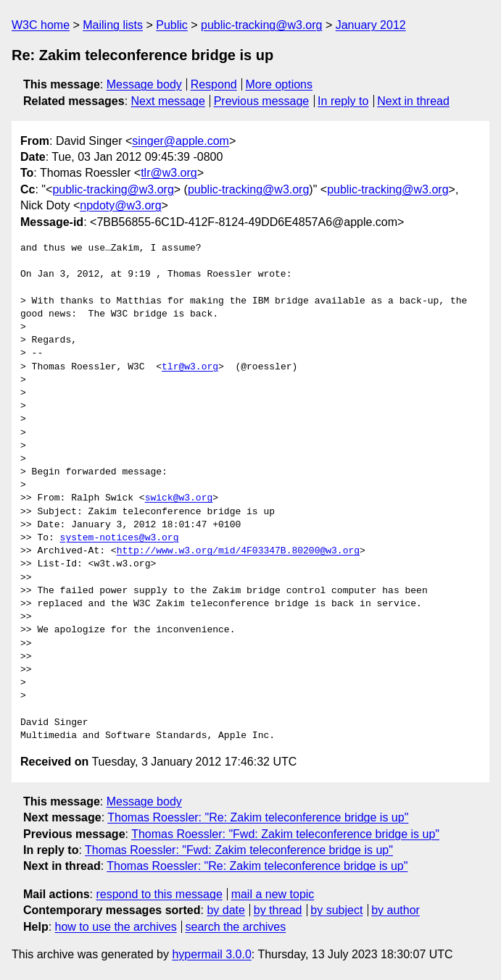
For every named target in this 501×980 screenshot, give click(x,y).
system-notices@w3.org (120, 538)
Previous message (262, 101)
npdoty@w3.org (120, 205)
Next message (168, 101)
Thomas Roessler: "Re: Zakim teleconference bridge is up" (258, 817)
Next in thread (413, 101)
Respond (214, 84)
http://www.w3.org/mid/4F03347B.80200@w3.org (238, 551)
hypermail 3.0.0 (211, 954)
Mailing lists (113, 25)
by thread (278, 910)
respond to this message (159, 894)
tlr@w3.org (169, 173)
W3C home (41, 25)
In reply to (343, 101)
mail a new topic (273, 894)
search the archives (236, 927)
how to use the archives (116, 927)
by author (396, 910)
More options (280, 84)
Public (172, 25)
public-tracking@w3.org (261, 25)
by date (225, 910)
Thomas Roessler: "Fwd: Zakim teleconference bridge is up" (285, 834)
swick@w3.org (179, 498)
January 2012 (371, 25)
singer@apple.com (181, 141)
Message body (144, 84)
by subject (336, 910)
